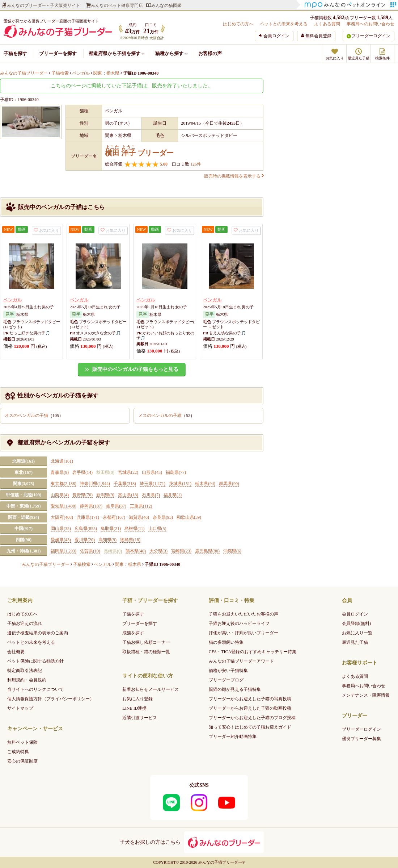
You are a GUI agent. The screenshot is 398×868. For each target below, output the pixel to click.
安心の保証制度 (22, 761)
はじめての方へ (238, 24)
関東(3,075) (24, 484)
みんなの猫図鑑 (166, 5)
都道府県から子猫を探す (117, 53)
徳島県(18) (130, 540)
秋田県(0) (105, 472)
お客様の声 (210, 53)
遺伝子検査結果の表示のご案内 (38, 633)
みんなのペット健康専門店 (117, 5)
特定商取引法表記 (25, 671)
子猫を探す (15, 53)
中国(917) (24, 529)
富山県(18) (128, 495)
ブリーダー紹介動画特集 (233, 736)
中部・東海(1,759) (24, 506)
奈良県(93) (163, 517)
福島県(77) (176, 472)
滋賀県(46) (139, 517)
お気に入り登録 (137, 699)
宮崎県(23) (181, 551)
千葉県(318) (125, 484)
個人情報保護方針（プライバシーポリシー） (51, 699)
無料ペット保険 (22, 742)
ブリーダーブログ (226, 680)
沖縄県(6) (232, 551)
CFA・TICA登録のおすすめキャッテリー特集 (253, 652)
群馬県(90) (229, 484)
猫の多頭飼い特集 (226, 642)
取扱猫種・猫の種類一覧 (146, 652)
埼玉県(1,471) (153, 484)
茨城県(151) (180, 484)
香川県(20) (85, 540)
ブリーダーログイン (371, 36)
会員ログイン (355, 614)
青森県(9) (60, 472)
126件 (195, 164)
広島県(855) (86, 529)
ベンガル (13, 300)
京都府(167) (114, 517)
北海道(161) (24, 461)
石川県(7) (151, 495)
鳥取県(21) (111, 529)
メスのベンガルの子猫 (166, 416)
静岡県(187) (91, 506)
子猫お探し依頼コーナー (146, 642)
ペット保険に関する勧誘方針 (35, 661)
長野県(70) (82, 495)
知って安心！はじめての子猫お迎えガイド (250, 727)
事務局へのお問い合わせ (371, 24)
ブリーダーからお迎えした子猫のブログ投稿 (252, 718)
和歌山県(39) (189, 517)
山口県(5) (157, 529)
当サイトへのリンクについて (35, 689)
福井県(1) (173, 495)
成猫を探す (133, 633)
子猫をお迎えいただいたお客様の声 (244, 614)
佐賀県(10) (90, 551)
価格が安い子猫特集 (228, 671)
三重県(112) (141, 506)
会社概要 (16, 652)
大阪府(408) (62, 517)
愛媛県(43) (61, 540)
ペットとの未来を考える (284, 24)
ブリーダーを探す (58, 53)
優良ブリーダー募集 (361, 739)
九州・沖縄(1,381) (24, 551)
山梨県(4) (60, 495)
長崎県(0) (113, 551)
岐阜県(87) (116, 506)
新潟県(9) (105, 495)
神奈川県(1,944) (95, 484)
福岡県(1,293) (63, 551)
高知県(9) (107, 540)
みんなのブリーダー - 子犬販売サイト (44, 5)
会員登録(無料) (356, 623)
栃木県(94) (205, 484)
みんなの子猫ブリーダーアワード (241, 661)
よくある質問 (327, 24)
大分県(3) (158, 551)
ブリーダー (139, 151)
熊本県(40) (136, 551)
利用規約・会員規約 (27, 680)
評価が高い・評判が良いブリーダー (244, 633)
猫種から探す (171, 53)
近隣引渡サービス (140, 718)
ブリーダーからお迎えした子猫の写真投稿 (250, 699)
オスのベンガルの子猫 (34, 416)
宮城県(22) (128, 472)
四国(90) (24, 540)
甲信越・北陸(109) (24, 495)
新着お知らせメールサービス (151, 689)
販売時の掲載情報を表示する (234, 176)
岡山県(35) (61, 529)
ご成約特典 (18, 752)
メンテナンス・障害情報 (366, 695)
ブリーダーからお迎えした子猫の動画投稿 (250, 708)
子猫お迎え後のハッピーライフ (239, 623)
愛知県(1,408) (63, 506)
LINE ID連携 (134, 708)
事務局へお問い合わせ (364, 686)
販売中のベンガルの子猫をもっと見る (135, 369)
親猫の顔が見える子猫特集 (235, 689)
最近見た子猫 (355, 642)
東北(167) (24, 472)
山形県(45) (152, 472)
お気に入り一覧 (357, 633)
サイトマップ (20, 708)
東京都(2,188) (63, 484)
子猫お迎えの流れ (25, 623)
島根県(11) (135, 529)
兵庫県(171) (88, 517)
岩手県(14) (82, 472)
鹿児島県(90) (207, 551)
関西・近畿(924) (24, 517)
